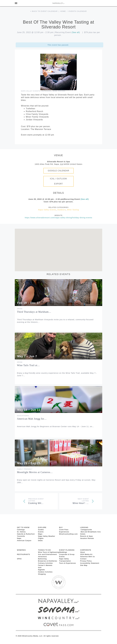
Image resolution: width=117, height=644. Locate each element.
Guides (41, 530)
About (83, 552)
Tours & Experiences (67, 563)
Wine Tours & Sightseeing (49, 552)
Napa (19, 538)
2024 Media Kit (86, 554)
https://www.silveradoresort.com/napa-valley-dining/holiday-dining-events (58, 218)
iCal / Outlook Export (59, 181)
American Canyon (24, 541)
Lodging (84, 527)
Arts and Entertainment (48, 554)
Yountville (21, 536)
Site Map (84, 565)
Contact (83, 559)
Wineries (21, 550)
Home (63, 11)
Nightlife (42, 570)
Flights (41, 538)
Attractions (42, 557)
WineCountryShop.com (68, 534)
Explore (42, 527)
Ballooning (42, 559)
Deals (40, 541)
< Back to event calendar (44, 11)
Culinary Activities (45, 563)
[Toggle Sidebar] (16, 3)
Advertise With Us (88, 557)
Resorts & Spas (87, 536)
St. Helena (21, 532)
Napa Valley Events (31, 91)
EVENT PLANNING (67, 550)
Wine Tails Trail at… (28, 365)
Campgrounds (86, 530)
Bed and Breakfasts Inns (90, 532)
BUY (61, 527)
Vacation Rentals (87, 538)
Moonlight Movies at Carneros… (35, 472)
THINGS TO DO (44, 550)
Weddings (63, 552)
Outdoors (46, 91)
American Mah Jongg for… (32, 419)
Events (41, 532)
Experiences (64, 532)
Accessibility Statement (90, 563)
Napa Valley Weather (47, 536)
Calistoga (21, 530)
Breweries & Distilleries (48, 561)
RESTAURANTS (23, 554)
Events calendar (78, 11)
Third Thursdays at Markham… (34, 312)
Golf (40, 568)
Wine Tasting (59, 91)
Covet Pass (64, 530)
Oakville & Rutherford (26, 534)
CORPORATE (86, 550)
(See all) (76, 32)
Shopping (42, 574)
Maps (40, 534)
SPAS (19, 559)
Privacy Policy (86, 561)
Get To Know (23, 527)
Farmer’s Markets (45, 565)
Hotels (83, 534)
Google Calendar (58, 171)
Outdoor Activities (45, 572)
